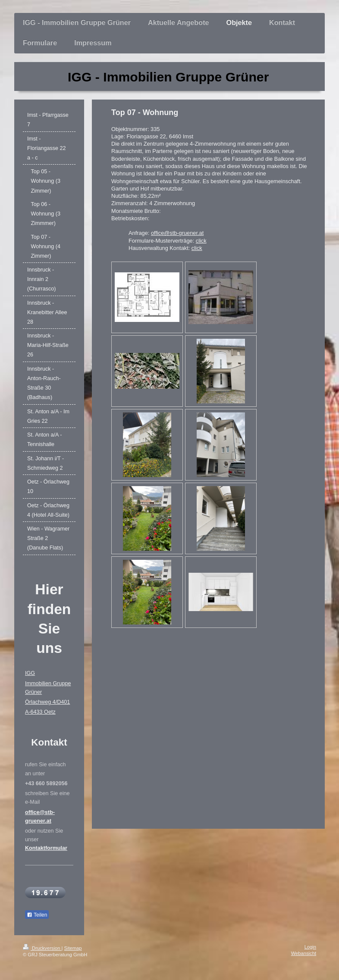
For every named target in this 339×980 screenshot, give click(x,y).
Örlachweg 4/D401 (47, 702)
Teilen (37, 915)
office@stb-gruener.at (177, 233)
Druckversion (42, 948)
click (201, 241)
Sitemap (73, 948)
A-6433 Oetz (40, 712)
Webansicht (304, 953)
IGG (30, 673)
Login (310, 947)
